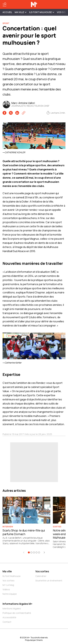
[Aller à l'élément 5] (39, 552)
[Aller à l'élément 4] (36, 552)
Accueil (7, 12)
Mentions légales (12, 608)
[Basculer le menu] (4, 4)
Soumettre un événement (49, 581)
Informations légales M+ (17, 604)
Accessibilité (9, 617)
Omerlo (39, 640)
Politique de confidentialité (17, 613)
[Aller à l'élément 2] (31, 552)
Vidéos (6, 589)
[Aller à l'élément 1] (29, 552)
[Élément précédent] (24, 552)
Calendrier (41, 576)
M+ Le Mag (8, 585)
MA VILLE (21, 12)
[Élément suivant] (44, 552)
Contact (7, 622)
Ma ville (7, 571)
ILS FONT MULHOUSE (42, 12)
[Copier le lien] (24, 113)
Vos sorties (9, 581)
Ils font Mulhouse (12, 576)
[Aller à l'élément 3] (34, 552)
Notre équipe (10, 594)
